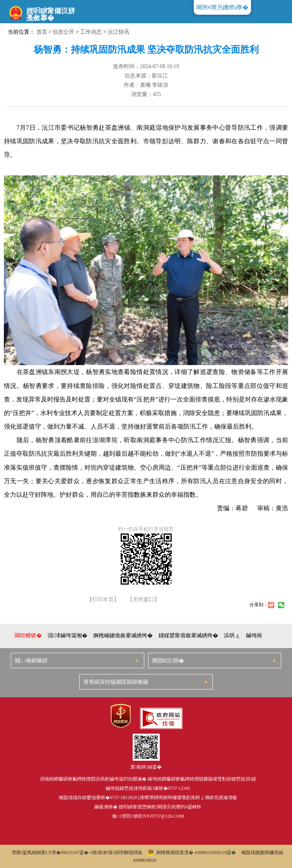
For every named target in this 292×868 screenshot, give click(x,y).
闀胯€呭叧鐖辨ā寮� (222, 7)
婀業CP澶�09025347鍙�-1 (64, 853)
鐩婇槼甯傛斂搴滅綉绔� (188, 636)
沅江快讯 (118, 32)
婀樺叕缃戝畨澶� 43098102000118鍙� (192, 853)
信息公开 (63, 32)
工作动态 (91, 32)
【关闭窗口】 (143, 600)
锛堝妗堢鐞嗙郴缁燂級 (117, 853)
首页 (42, 32)
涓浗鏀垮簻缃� (67, 636)
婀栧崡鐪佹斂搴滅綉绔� (123, 636)
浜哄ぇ (232, 636)
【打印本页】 (103, 600)
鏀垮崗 (254, 636)
